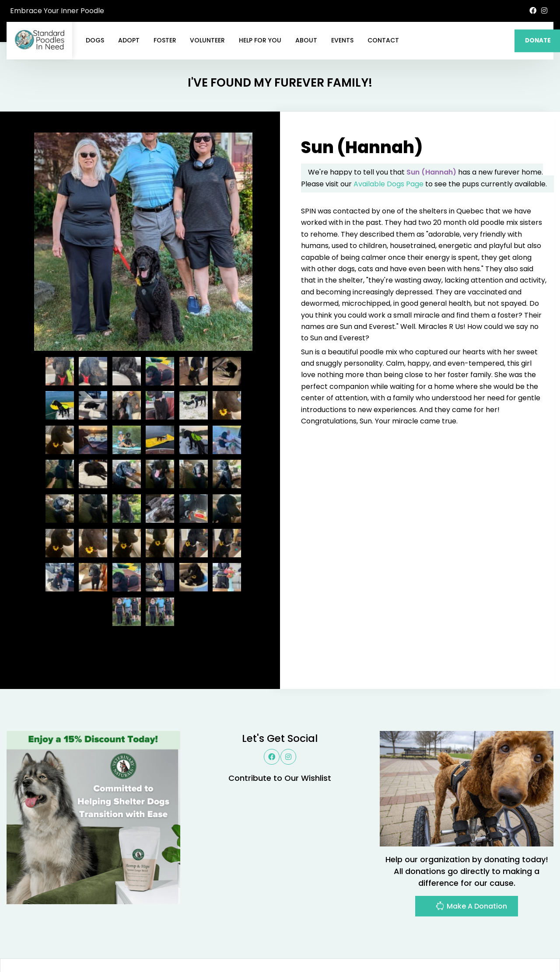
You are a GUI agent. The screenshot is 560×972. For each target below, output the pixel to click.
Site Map (534, 944)
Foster (165, 40)
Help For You (260, 40)
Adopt (129, 40)
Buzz (302, 944)
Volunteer (207, 40)
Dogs (95, 40)
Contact (383, 40)
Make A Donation (471, 865)
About (306, 40)
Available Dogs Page (388, 142)
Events (342, 40)
